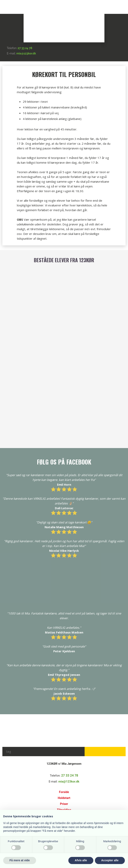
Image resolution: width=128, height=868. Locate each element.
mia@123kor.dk (26, 53)
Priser (64, 804)
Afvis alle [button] (81, 860)
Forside (64, 792)
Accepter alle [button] (110, 860)
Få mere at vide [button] (20, 860)
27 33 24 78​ (25, 48)
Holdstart (64, 798)
